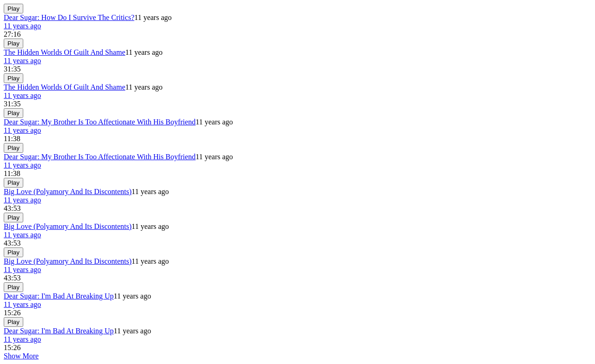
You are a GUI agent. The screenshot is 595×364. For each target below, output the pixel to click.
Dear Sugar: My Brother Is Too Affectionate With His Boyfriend (100, 122)
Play (13, 9)
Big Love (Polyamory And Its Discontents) (68, 192)
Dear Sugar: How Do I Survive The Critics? (69, 17)
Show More (21, 356)
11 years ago (22, 26)
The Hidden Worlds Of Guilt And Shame (65, 52)
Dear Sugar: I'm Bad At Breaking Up (59, 296)
